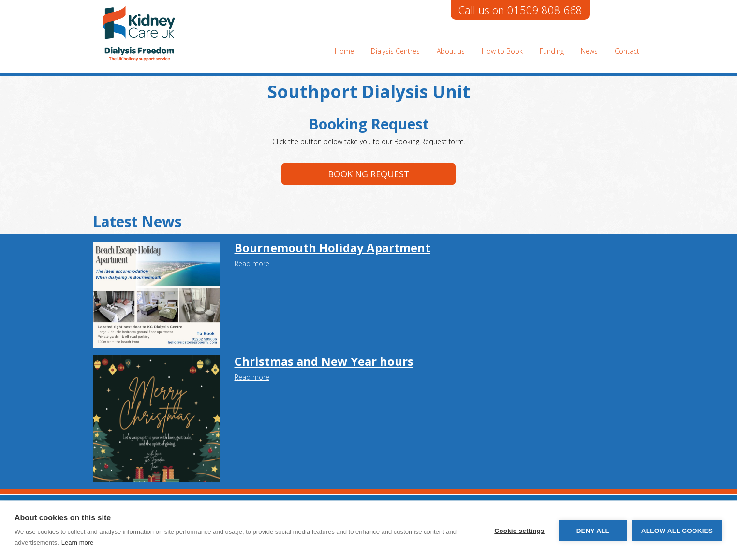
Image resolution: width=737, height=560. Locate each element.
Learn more (77, 542)
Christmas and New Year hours (324, 361)
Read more (252, 264)
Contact (627, 51)
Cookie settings (519, 531)
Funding (552, 51)
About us (451, 51)
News (589, 51)
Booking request (369, 174)
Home (344, 51)
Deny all (593, 531)
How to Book (502, 51)
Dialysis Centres (395, 51)
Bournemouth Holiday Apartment (332, 248)
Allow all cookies (677, 531)
